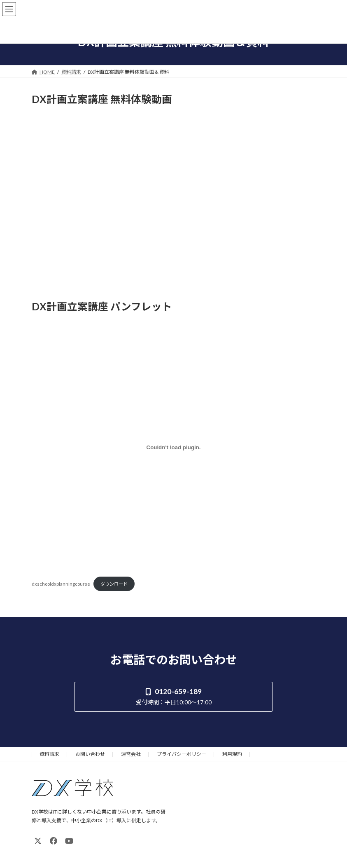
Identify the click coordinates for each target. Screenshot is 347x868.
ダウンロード (114, 584)
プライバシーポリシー (182, 754)
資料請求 (49, 754)
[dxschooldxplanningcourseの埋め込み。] (174, 448)
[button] (173, 697)
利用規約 (232, 754)
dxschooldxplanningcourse (61, 584)
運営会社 (131, 754)
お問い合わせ (90, 754)
